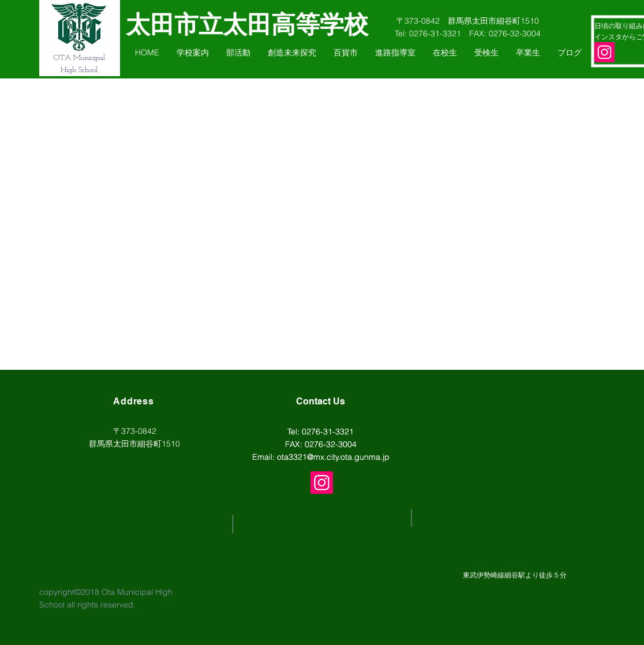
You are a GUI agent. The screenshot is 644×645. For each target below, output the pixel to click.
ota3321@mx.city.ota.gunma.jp (333, 457)
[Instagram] (604, 52)
